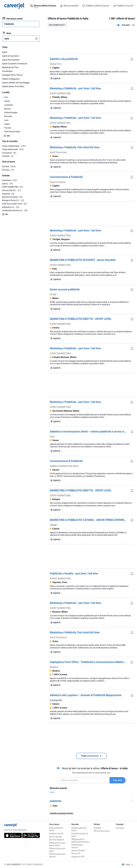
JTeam (53, 525)
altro (7, 136)
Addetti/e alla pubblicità (64, 59)
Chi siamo (120, 828)
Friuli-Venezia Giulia (12, 132)
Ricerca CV (76, 854)
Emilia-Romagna (11, 113)
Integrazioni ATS (78, 857)
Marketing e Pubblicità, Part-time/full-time (75, 147)
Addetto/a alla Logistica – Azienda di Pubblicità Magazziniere (86, 695)
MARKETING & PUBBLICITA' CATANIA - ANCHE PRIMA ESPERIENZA (89, 520)
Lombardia (9, 105)
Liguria (7, 124)
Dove (7, 33)
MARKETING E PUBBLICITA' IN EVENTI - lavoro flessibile (83, 260)
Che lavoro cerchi (13, 19)
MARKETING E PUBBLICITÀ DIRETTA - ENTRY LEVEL (81, 319)
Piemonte (8, 116)
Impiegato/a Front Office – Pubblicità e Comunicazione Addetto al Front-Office (89, 662)
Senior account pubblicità (65, 289)
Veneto (7, 101)
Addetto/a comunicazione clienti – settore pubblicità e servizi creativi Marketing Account (89, 432)
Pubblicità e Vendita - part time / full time (74, 573)
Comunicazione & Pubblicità (66, 177)
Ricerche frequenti (56, 840)
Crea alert (118, 780)
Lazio (6, 120)
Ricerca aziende (55, 837)
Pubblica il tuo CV (123, 6)
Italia (6, 97)
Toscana (8, 128)
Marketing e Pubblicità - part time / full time (75, 88)
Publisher (98, 828)
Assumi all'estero (78, 851)
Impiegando (56, 700)
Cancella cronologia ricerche (61, 813)
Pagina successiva (91, 756)
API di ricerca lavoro (102, 831)
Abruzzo (7, 109)
